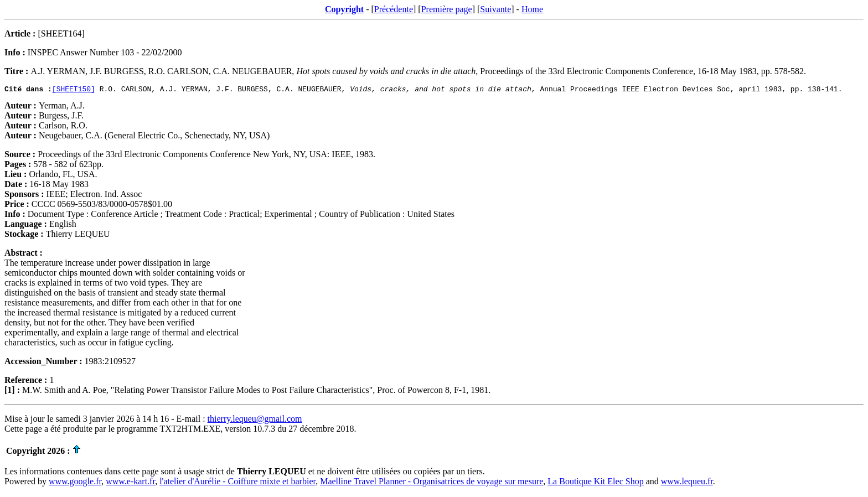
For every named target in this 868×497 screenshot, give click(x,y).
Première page (447, 9)
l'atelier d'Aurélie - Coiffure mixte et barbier (237, 483)
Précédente (394, 9)
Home (532, 9)
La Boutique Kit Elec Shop (595, 483)
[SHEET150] (74, 90)
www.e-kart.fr (130, 483)
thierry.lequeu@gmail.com (255, 420)
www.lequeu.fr (687, 483)
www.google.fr (75, 483)
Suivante (495, 9)
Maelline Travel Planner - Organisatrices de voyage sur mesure (432, 483)
